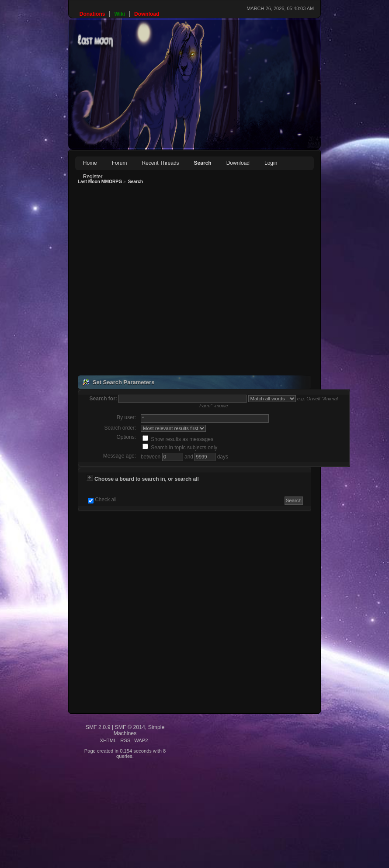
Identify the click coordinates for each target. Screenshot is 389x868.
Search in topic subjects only (180, 448)
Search (203, 163)
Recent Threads (160, 163)
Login (271, 163)
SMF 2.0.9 (98, 727)
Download (238, 163)
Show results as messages (178, 439)
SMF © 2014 (130, 727)
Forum (120, 163)
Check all (106, 500)
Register (93, 177)
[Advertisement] (128, 281)
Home (90, 163)
